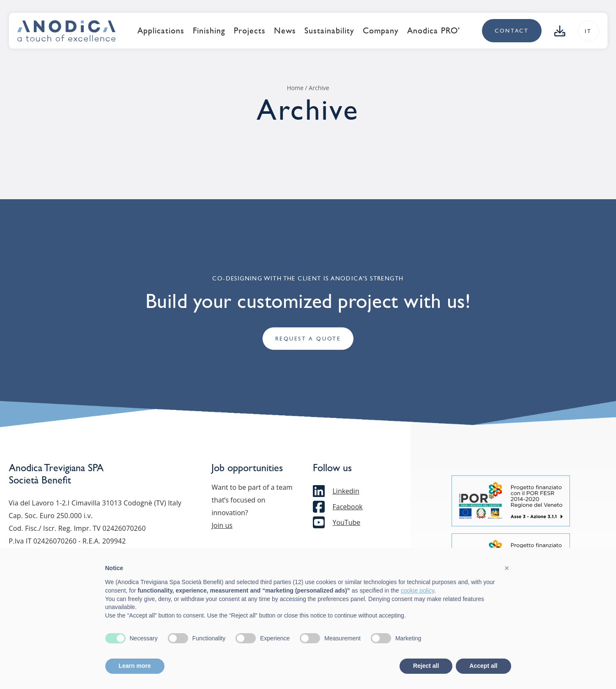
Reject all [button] (426, 666)
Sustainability (329, 30)
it (588, 31)
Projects (250, 30)
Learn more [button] (135, 666)
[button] (507, 568)
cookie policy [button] (418, 590)
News (285, 30)
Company (381, 30)
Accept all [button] (483, 666)
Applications (161, 30)
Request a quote (308, 339)
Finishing (209, 30)
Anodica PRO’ (434, 30)
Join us (222, 525)
